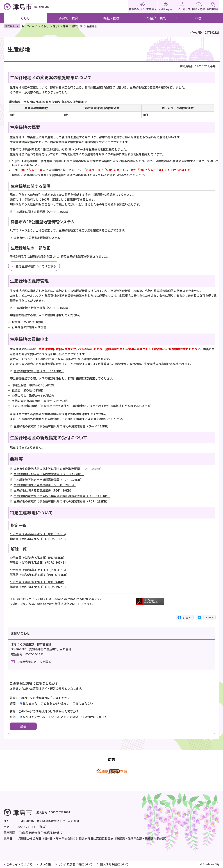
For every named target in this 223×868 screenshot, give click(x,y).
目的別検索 (213, 7)
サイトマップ (183, 7)
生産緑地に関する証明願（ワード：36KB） (42, 212)
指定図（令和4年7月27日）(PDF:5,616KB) (38, 539)
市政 (198, 18)
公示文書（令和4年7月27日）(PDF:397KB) (38, 534)
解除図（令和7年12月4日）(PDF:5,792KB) (38, 587)
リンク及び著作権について (75, 864)
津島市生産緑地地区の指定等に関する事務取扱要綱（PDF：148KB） (58, 469)
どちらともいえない (56, 703)
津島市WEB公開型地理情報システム (37, 238)
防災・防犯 (199, 7)
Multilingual (166, 7)
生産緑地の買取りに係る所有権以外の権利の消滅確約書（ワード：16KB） (62, 426)
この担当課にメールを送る (34, 662)
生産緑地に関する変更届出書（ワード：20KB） (45, 485)
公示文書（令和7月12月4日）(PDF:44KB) (37, 582)
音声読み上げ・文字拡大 (143, 7)
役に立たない (84, 703)
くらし (25, 18)
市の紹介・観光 (155, 18)
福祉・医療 (111, 18)
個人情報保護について (114, 864)
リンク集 (45, 864)
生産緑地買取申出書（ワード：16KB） (39, 371)
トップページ (29, 26)
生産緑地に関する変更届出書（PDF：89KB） (43, 490)
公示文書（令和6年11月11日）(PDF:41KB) (38, 570)
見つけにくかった (96, 717)
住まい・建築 (60, 26)
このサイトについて (19, 864)
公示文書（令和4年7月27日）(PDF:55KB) (37, 557)
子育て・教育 (68, 18)
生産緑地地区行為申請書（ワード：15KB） (42, 308)
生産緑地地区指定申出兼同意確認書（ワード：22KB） (49, 474)
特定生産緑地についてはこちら (36, 266)
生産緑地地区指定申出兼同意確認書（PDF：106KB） (48, 480)
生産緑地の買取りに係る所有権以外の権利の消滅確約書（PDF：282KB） (61, 501)
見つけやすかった (34, 717)
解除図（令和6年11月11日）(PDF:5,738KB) (39, 575)
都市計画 (77, 26)
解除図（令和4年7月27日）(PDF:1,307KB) (38, 562)
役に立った (30, 703)
